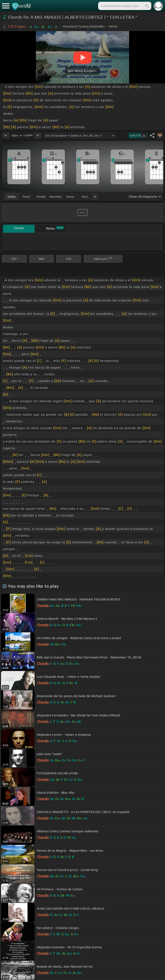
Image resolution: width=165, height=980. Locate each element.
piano (26, 197)
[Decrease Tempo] (6, 135)
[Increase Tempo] (38, 135)
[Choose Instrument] (95, 196)
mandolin (56, 197)
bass (85, 197)
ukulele (41, 197)
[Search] (147, 6)
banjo (70, 197)
